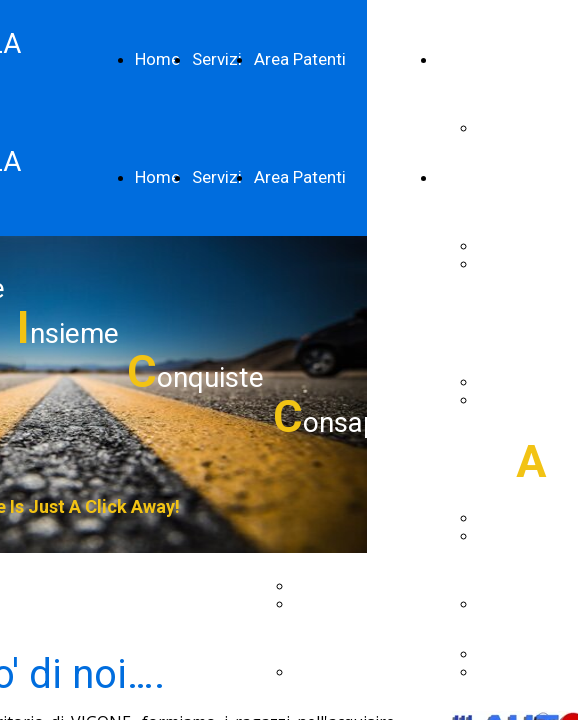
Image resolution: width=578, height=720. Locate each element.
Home (157, 59)
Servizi (217, 59)
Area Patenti (300, 59)
